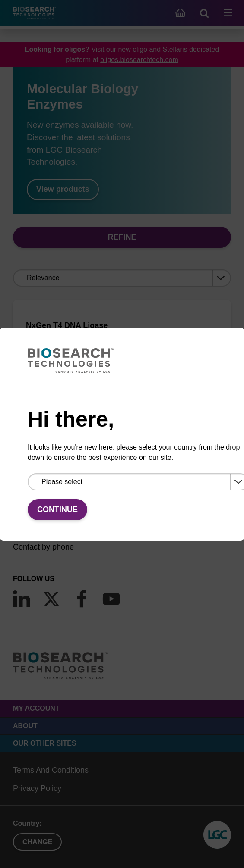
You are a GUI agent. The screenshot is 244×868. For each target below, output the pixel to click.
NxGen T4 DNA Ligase (67, 325)
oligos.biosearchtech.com (139, 60)
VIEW (122, 403)
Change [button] (37, 842)
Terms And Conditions (51, 770)
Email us (28, 529)
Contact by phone (43, 547)
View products (63, 189)
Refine (122, 237)
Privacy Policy (37, 788)
